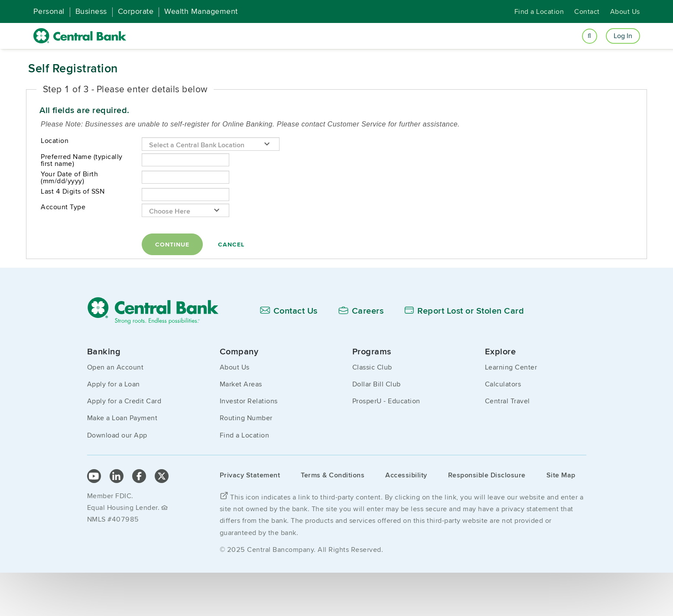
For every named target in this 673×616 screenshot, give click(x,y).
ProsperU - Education (386, 401)
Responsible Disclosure (487, 475)
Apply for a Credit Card (124, 401)
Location (55, 141)
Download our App (117, 435)
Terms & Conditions (333, 475)
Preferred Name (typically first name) (82, 160)
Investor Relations (249, 401)
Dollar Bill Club (377, 384)
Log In (623, 36)
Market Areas (241, 384)
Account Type (63, 207)
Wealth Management (201, 11)
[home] (80, 36)
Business (91, 11)
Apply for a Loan (114, 384)
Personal (49, 11)
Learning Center (511, 367)
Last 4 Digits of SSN (73, 191)
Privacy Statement (250, 475)
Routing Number (246, 418)
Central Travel (507, 401)
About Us (625, 11)
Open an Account (115, 367)
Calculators (503, 384)
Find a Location (539, 11)
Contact (587, 11)
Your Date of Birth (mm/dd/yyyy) (69, 178)
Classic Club (372, 367)
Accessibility (406, 475)
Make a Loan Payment (122, 418)
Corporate (136, 11)
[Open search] (590, 36)
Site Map (561, 475)
